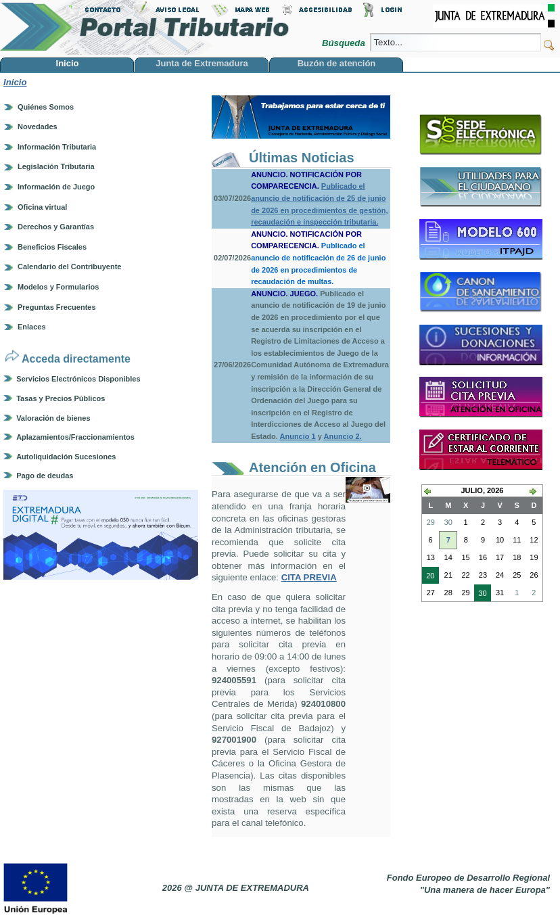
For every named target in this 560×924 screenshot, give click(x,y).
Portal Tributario (145, 27)
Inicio (15, 82)
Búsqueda (345, 43)
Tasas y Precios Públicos (61, 398)
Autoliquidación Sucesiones (66, 457)
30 (480, 595)
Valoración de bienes (53, 418)
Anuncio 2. (343, 436)
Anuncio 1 (298, 436)
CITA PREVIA (309, 577)
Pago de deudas (45, 476)
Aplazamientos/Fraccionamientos (75, 437)
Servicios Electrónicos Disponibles (78, 379)
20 (428, 577)
